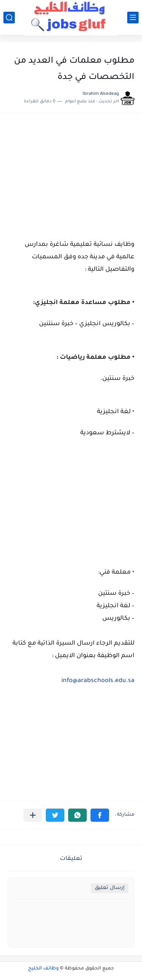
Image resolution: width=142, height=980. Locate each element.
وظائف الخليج (43, 969)
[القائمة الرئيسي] (133, 18)
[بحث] (9, 18)
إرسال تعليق (110, 888)
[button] (100, 815)
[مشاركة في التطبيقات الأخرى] (33, 815)
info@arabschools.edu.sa (98, 681)
